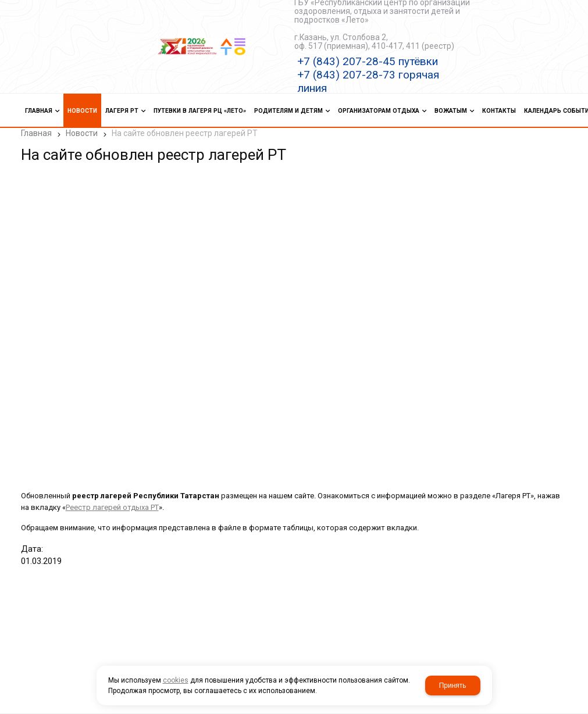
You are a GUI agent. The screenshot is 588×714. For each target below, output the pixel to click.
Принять (453, 686)
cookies (176, 680)
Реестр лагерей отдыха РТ (112, 507)
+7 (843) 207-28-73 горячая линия (368, 81)
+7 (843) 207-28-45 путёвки (368, 61)
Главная (36, 133)
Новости (82, 133)
